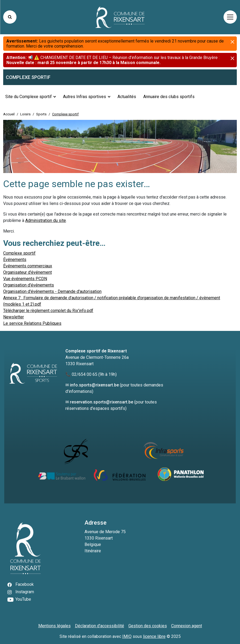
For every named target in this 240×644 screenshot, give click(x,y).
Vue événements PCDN (25, 279)
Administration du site (46, 220)
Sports (41, 114)
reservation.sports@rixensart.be (102, 402)
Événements (15, 260)
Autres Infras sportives (85, 97)
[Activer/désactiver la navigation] (230, 17)
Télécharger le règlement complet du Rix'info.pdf (48, 311)
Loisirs (25, 114)
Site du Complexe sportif (29, 97)
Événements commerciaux (28, 266)
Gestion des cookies (148, 626)
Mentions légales (54, 626)
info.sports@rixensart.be (94, 385)
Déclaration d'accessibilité (100, 626)
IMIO (127, 636)
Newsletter (14, 317)
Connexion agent (187, 626)
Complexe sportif (19, 253)
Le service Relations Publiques (32, 323)
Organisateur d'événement (28, 272)
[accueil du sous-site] (120, 77)
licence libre (154, 636)
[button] (228, 76)
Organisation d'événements (29, 285)
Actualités (127, 97)
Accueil (9, 114)
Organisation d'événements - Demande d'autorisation (52, 291)
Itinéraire (93, 551)
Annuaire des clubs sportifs (169, 97)
